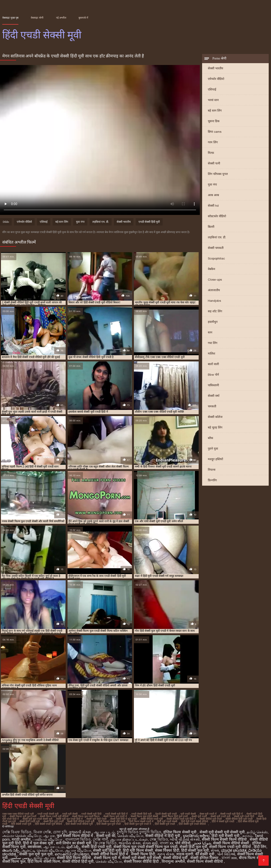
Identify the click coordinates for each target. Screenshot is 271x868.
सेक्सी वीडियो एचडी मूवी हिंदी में (181, 819)
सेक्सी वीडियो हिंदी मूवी (78, 861)
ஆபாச (49, 836)
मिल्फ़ (211, 153)
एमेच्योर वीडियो (216, 79)
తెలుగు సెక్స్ (11, 850)
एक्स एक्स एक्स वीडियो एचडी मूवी (18, 814)
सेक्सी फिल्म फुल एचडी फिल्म (86, 816)
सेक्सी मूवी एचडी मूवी (220, 816)
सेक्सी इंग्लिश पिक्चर (205, 858)
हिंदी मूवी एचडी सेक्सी (167, 821)
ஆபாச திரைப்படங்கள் (129, 839)
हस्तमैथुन (213, 322)
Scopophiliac (216, 258)
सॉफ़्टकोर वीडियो (217, 216)
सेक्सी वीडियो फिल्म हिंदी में (110, 854)
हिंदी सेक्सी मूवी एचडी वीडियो (192, 824)
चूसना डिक (214, 121)
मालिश (212, 354)
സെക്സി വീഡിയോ (72, 854)
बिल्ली (211, 227)
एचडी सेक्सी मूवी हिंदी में (116, 814)
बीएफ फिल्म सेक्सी (252, 858)
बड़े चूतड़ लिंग (215, 427)
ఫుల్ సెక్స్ (73, 847)
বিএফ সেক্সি (42, 832)
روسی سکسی (21, 858)
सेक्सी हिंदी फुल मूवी (193, 847)
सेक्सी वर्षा (214, 396)
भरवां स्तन (213, 100)
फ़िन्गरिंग (212, 480)
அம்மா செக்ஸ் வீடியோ (22, 836)
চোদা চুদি (60, 832)
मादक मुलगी (185, 854)
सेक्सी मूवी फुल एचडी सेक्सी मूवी (37, 819)
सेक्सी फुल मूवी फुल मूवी (36, 854)
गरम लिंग (213, 142)
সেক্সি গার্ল (100, 839)
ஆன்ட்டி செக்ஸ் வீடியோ (42, 850)
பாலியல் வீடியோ (48, 839)
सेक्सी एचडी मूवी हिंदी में (231, 814)
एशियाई (212, 89)
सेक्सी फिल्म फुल (14, 861)
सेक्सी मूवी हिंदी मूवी (107, 850)
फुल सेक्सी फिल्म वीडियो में (75, 836)
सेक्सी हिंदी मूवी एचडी (54, 821)
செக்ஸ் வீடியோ (130, 836)
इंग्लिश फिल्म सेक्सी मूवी (180, 832)
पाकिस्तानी (213, 385)
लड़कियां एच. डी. (217, 237)
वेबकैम (212, 269)
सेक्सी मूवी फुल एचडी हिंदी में (69, 819)
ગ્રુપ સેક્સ (166, 854)
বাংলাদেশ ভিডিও (78, 839)
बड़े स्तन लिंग (215, 111)
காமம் (247, 836)
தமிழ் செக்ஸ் (257, 832)
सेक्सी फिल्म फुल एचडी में (115, 816)
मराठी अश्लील (21, 839)
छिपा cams (215, 132)
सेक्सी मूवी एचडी (199, 816)
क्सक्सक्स (34, 847)
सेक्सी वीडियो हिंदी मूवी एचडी (239, 819)
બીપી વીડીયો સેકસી (185, 839)
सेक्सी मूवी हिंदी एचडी (96, 819)
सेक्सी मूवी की (106, 836)
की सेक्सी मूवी (205, 854)
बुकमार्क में (83, 18)
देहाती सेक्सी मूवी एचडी (166, 814)
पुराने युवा (213, 449)
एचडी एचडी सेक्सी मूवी (48, 814)
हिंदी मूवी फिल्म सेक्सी (138, 850)
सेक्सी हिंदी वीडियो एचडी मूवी (81, 821)
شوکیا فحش (202, 843)
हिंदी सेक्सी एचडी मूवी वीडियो (48, 824)
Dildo (6, 222)
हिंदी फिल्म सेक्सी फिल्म (44, 861)
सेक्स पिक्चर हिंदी (167, 850)
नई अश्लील (61, 18)
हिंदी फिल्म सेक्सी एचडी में (141, 821)
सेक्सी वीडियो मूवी (176, 858)
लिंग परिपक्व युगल (218, 174)
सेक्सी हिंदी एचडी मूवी (30, 821)
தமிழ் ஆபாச (44, 858)
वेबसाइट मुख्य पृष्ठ (10, 18)
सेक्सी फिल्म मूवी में (107, 858)
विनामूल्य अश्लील (173, 861)
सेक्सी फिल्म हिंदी (143, 854)
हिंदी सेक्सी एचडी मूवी (21, 824)
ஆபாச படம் (104, 832)
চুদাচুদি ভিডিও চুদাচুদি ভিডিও (139, 832)
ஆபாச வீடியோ (78, 850)
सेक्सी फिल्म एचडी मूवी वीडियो (54, 816)
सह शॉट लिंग (215, 311)
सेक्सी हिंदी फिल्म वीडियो (74, 858)
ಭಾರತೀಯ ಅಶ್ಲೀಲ (196, 836)
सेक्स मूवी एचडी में (208, 814)
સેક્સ (215, 850)
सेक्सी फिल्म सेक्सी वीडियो (205, 861)
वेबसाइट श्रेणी (37, 18)
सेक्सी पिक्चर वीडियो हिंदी (142, 861)
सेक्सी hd (213, 206)
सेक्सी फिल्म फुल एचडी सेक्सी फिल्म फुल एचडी (145, 847)
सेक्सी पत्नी (214, 163)
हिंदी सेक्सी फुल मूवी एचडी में (138, 824)
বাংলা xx (167, 843)
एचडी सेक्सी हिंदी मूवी (149, 222)
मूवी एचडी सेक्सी (188, 814)
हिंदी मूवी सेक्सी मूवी (226, 836)
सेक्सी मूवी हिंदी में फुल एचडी (124, 819)
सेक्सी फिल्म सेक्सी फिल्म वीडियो (225, 839)
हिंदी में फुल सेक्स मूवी (38, 843)
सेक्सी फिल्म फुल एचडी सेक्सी (144, 816)
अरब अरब (213, 195)
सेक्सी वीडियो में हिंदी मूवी (163, 836)
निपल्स (212, 470)
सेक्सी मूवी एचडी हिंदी (244, 816)
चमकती (212, 406)
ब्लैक (210, 438)
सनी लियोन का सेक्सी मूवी (74, 843)
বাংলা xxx (229, 858)
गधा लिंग (213, 343)
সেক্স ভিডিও (159, 839)
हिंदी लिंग (260, 847)
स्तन (210, 332)
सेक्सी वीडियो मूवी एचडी (211, 819)
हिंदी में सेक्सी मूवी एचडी (223, 821)
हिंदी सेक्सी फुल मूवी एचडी (109, 824)
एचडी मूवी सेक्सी (70, 814)
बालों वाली (213, 364)
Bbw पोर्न (213, 375)
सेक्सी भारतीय (216, 68)
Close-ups (215, 280)
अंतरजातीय (214, 290)
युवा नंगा (212, 185)
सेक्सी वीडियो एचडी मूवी (152, 819)
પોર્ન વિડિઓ (226, 854)
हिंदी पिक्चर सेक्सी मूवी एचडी (112, 821)
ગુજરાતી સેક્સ (80, 832)
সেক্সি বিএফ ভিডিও (17, 832)
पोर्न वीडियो (183, 843)
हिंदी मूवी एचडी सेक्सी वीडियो (195, 821)
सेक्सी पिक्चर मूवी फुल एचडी (23, 816)
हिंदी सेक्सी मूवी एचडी (165, 824)
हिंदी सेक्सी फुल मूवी (195, 850)
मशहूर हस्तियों (215, 459)
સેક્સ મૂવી (150, 843)
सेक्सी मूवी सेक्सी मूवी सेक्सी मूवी (222, 832)
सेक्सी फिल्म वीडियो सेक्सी (232, 843)
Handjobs (214, 301)
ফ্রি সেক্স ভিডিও (105, 843)
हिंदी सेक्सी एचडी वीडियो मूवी (79, 824)
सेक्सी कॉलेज (215, 417)
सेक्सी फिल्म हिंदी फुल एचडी (175, 816)
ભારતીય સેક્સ (130, 843)
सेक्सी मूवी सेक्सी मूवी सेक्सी (142, 858)
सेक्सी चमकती (216, 248)
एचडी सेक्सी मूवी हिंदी (91, 814)
